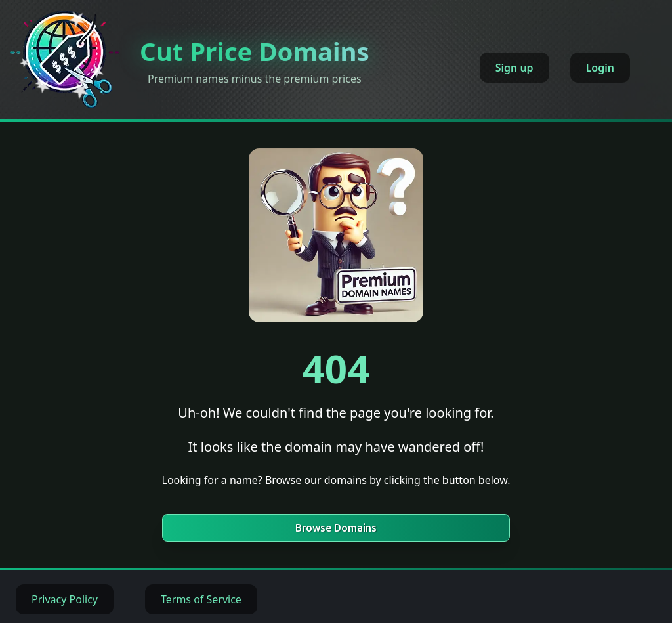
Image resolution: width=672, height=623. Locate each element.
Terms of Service (201, 599)
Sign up (514, 68)
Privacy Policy (65, 599)
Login (600, 68)
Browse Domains (336, 528)
